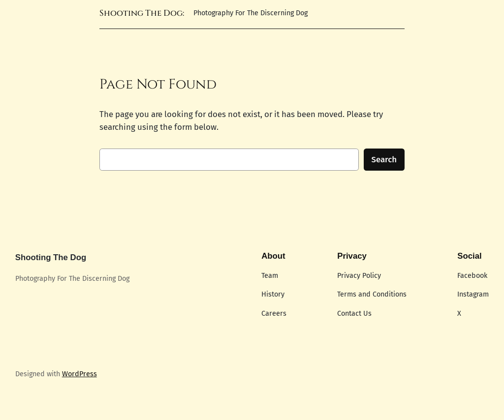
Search (384, 159)
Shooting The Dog (51, 257)
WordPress (79, 374)
